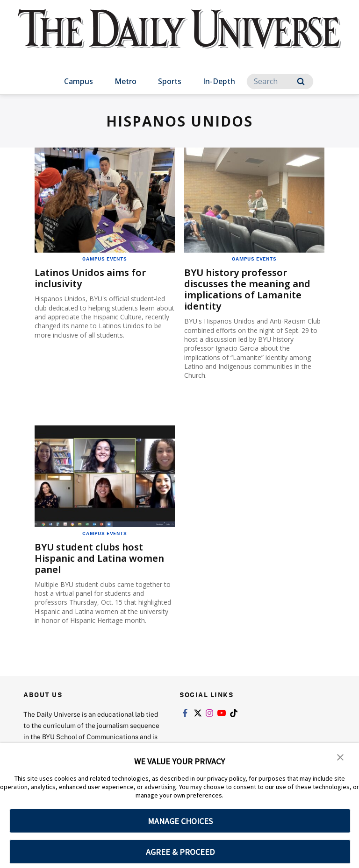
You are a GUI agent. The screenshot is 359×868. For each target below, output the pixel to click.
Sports (170, 81)
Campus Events (104, 259)
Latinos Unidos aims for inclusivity (90, 278)
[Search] (280, 81)
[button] (340, 756)
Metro (126, 81)
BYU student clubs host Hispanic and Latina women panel (99, 558)
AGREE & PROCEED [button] (180, 852)
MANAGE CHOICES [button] (180, 821)
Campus (79, 81)
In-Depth (219, 81)
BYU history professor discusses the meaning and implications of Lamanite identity (247, 289)
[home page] (179, 37)
